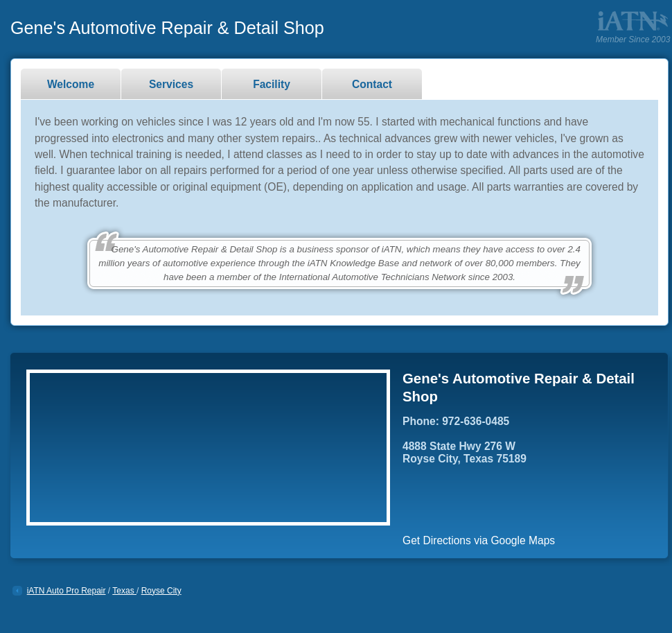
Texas (124, 591)
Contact (372, 84)
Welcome (71, 84)
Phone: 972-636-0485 (456, 421)
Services (171, 84)
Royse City (161, 591)
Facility (272, 84)
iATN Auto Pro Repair (67, 591)
